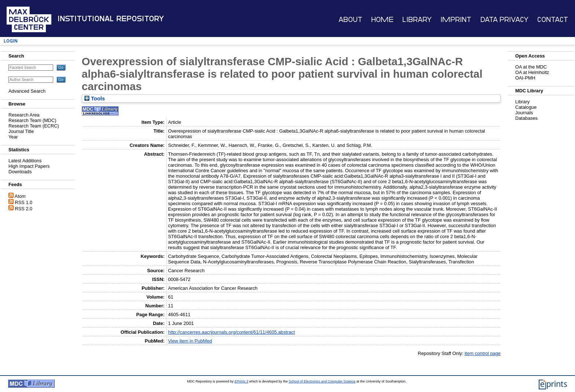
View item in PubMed (190, 341)
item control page (483, 353)
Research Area (24, 115)
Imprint (456, 20)
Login (11, 41)
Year (13, 137)
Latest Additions (25, 161)
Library (417, 20)
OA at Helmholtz (532, 72)
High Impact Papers (29, 166)
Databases (526, 118)
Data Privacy (504, 20)
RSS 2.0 (24, 209)
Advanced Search (27, 91)
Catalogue (526, 107)
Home (382, 20)
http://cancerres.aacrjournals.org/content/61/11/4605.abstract (231, 332)
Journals (524, 113)
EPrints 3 (241, 381)
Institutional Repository (111, 19)
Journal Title (21, 131)
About (350, 20)
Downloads (20, 172)
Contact (553, 20)
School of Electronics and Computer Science (322, 381)
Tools (95, 99)
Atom (20, 196)
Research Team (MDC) (32, 120)
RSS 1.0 (24, 202)
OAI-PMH (525, 78)
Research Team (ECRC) (34, 126)
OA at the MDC (531, 67)
